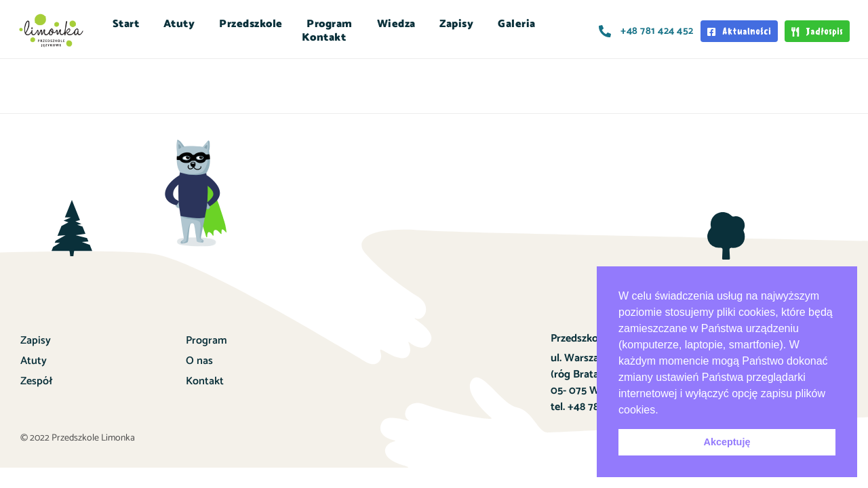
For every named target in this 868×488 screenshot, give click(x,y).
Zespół (36, 381)
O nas (199, 361)
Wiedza (396, 24)
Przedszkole (251, 24)
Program (330, 24)
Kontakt (324, 38)
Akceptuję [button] (727, 442)
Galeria (517, 24)
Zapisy (456, 24)
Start (126, 24)
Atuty (179, 24)
